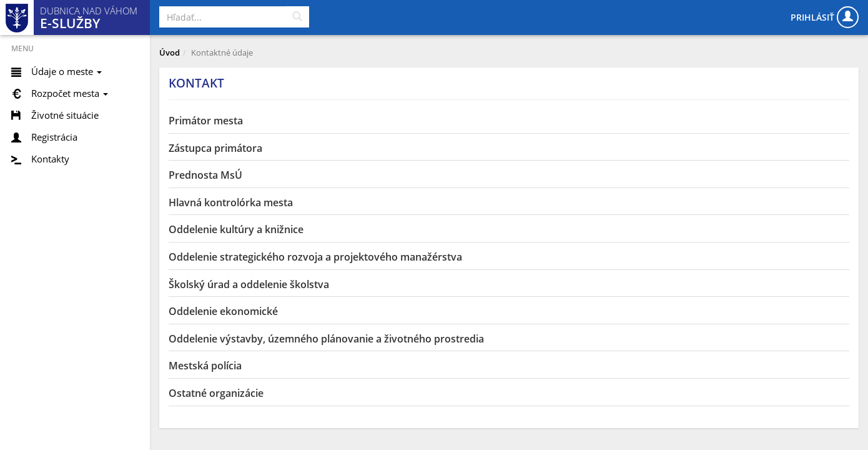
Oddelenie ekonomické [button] (223, 311)
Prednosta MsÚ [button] (205, 175)
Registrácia (54, 137)
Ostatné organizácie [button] (216, 393)
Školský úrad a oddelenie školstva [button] (249, 284)
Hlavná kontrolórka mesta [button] (231, 202)
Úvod (170, 52)
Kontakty (50, 159)
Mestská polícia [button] (205, 366)
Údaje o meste (67, 71)
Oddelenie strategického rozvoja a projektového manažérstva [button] (315, 257)
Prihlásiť (825, 17)
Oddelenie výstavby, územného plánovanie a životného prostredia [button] (326, 339)
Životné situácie (65, 115)
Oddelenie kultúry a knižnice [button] (236, 229)
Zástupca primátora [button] (215, 148)
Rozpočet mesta (70, 93)
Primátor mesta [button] (206, 121)
